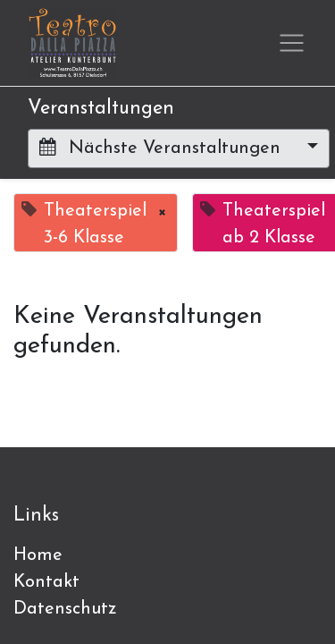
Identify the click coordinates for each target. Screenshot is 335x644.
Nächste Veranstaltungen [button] (163, 148)
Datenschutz (65, 609)
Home (38, 555)
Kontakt (46, 582)
